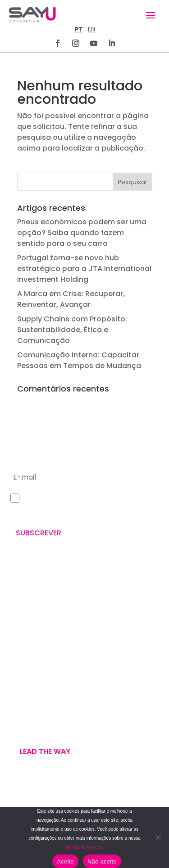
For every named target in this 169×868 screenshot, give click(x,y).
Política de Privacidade (82, 512)
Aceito (65, 861)
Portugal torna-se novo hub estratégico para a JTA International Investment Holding (84, 269)
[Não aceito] (158, 837)
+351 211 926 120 (34, 628)
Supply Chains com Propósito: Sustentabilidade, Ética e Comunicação (72, 330)
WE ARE (20, 703)
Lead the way (45, 751)
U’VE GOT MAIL (32, 725)
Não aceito (102, 861)
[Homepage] (32, 15)
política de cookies (84, 847)
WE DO (19, 714)
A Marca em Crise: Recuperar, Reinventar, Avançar (71, 299)
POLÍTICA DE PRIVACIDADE (43, 803)
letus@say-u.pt (34, 658)
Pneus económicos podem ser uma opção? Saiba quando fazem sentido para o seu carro (82, 233)
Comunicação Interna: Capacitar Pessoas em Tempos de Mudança (79, 360)
